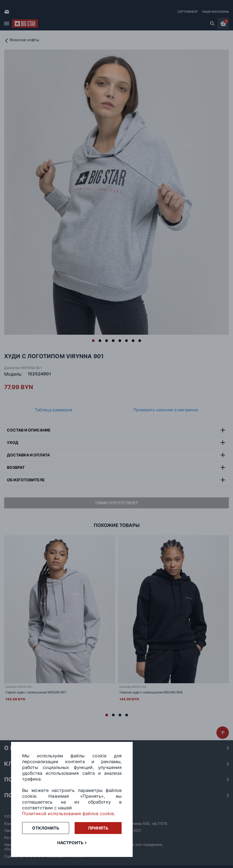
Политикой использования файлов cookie (68, 814)
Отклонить (46, 828)
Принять (98, 828)
